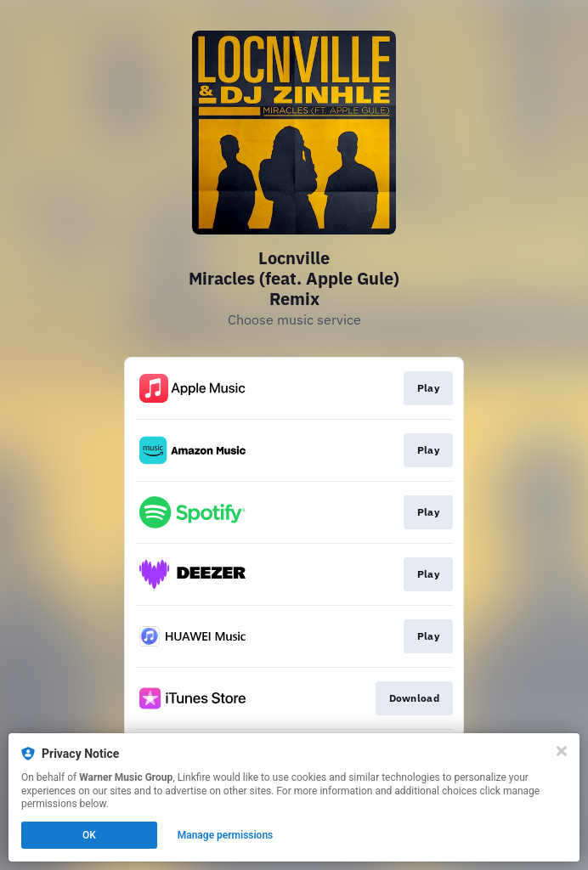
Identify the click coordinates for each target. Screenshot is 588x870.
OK (89, 835)
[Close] (562, 751)
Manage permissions (226, 835)
